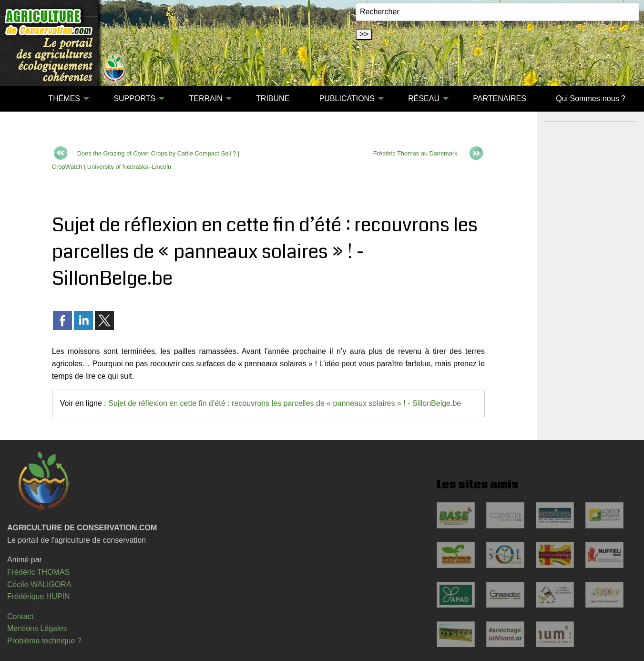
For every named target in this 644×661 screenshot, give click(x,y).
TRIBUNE (273, 98)
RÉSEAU (424, 98)
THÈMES (64, 98)
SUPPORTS (134, 98)
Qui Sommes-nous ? (591, 98)
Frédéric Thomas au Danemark (415, 153)
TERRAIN (205, 98)
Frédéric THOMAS (38, 572)
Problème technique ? (44, 641)
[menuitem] (19, 99)
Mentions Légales (37, 628)
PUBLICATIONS (347, 98)
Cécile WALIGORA (39, 584)
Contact (20, 616)
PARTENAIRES (499, 98)
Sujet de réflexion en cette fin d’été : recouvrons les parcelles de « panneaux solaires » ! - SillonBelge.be (285, 403)
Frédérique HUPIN (39, 596)
